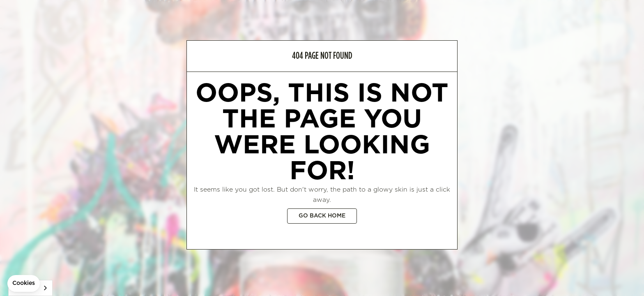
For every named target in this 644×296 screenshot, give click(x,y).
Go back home (322, 216)
